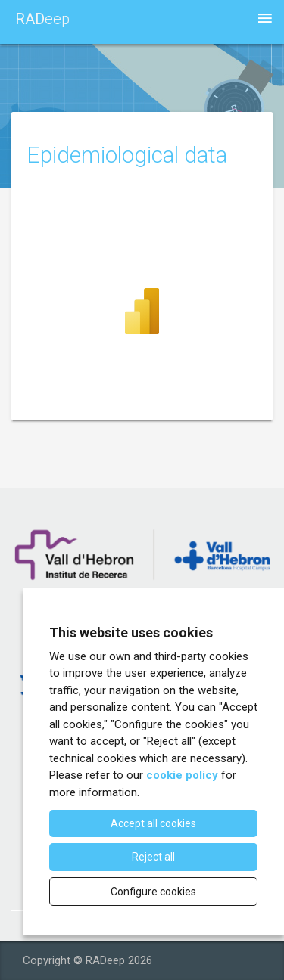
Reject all (153, 857)
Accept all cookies (153, 823)
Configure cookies (153, 892)
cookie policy (182, 775)
